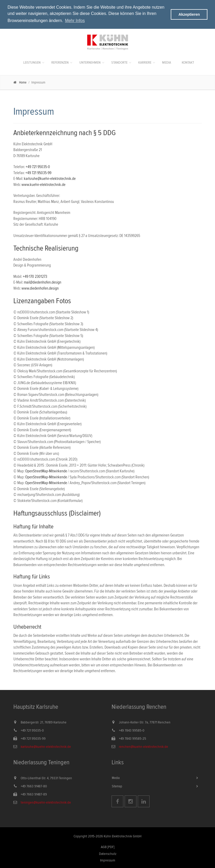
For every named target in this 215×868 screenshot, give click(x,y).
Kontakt (188, 62)
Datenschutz (108, 854)
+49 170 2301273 (35, 276)
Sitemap (117, 786)
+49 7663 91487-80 (34, 786)
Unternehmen (90, 62)
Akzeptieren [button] (189, 14)
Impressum (108, 860)
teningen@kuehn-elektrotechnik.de (46, 802)
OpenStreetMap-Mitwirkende (46, 471)
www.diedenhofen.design (40, 288)
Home (23, 82)
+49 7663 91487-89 (34, 794)
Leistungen (32, 62)
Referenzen (60, 62)
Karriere (145, 62)
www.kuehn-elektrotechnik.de (43, 184)
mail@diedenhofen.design (43, 282)
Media (167, 62)
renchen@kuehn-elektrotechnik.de (144, 747)
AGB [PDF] (108, 847)
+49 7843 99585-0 (132, 730)
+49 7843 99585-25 (133, 738)
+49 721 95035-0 (38, 167)
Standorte (119, 62)
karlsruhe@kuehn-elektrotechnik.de (50, 178)
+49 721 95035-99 (38, 172)
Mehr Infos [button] (75, 21)
